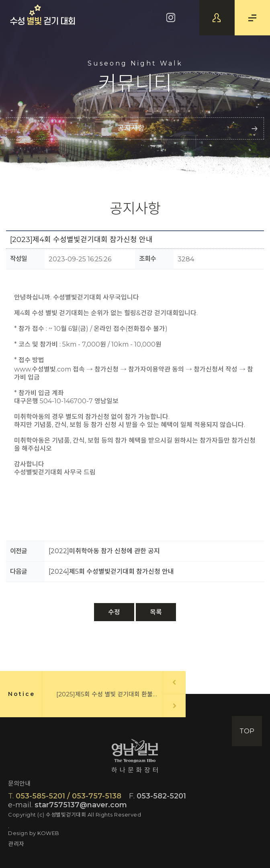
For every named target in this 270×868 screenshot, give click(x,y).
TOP (247, 731)
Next (175, 706)
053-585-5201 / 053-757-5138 (65, 796)
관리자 (16, 844)
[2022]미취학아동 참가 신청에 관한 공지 (104, 551)
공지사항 (131, 128)
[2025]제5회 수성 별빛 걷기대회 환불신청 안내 (117, 694)
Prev (174, 682)
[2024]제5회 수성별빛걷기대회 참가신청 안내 (111, 571)
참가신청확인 (217, 18)
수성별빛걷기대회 (43, 15)
